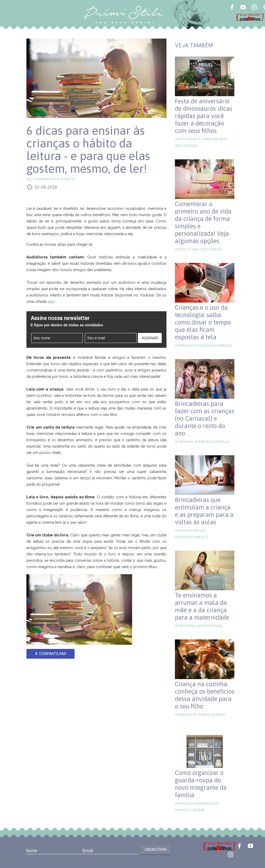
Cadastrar (156, 850)
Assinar (150, 338)
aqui (51, 301)
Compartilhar (50, 654)
